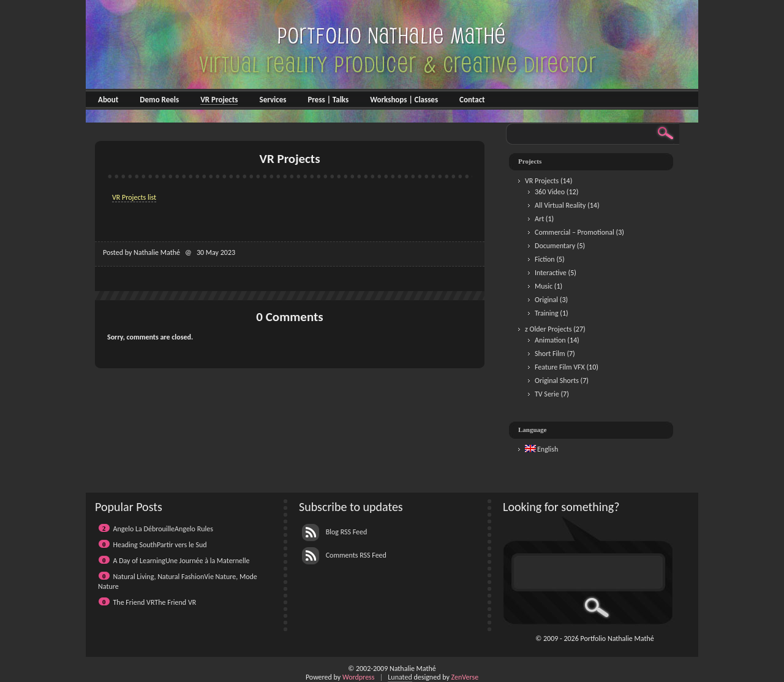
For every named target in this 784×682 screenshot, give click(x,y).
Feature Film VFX (560, 367)
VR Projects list (134, 197)
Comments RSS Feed (344, 555)
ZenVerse (465, 677)
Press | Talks (328, 100)
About (108, 100)
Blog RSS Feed (334, 532)
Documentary (555, 246)
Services (273, 100)
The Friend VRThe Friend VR (155, 602)
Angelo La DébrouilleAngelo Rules (163, 529)
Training (547, 313)
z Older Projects (548, 329)
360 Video (550, 192)
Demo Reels (159, 100)
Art (539, 219)
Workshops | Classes (404, 100)
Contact (472, 100)
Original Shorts (557, 381)
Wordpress (359, 677)
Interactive (551, 273)
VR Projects (219, 100)
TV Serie (547, 394)
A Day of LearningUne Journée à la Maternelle (182, 561)
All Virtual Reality (560, 205)
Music (544, 286)
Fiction (545, 259)
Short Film (550, 354)
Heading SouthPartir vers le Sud (160, 545)
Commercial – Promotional (575, 232)
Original (546, 300)
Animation (550, 340)
